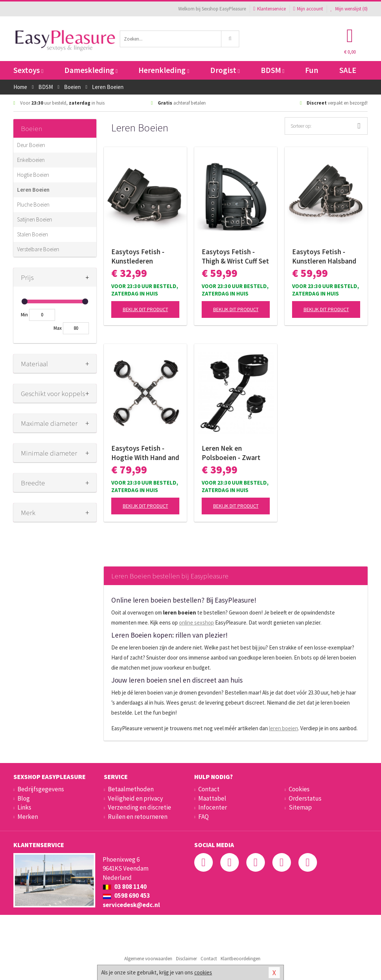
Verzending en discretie (140, 807)
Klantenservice (270, 9)
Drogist (225, 70)
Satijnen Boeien (35, 219)
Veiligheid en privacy (135, 798)
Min (24, 315)
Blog (24, 798)
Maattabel (212, 798)
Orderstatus (305, 798)
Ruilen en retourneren (138, 817)
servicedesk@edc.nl (131, 905)
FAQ (204, 817)
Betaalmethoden (131, 789)
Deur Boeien (31, 145)
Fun (312, 70)
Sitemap (300, 807)
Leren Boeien (33, 190)
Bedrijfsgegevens (41, 789)
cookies (203, 972)
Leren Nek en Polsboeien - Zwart (231, 453)
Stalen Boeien (33, 234)
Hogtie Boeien (33, 175)
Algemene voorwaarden (148, 959)
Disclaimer (186, 959)
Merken (28, 817)
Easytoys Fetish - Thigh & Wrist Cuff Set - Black (235, 256)
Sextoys (28, 70)
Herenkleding (164, 70)
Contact (209, 789)
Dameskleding (91, 70)
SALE (348, 70)
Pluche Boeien (33, 205)
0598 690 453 (126, 896)
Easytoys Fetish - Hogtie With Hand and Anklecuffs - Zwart (145, 453)
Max (58, 328)
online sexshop (196, 623)
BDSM (273, 70)
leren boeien (284, 728)
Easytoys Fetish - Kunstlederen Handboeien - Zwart (142, 256)
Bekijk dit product (145, 309)
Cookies (299, 789)
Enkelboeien (31, 160)
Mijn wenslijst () (349, 9)
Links (24, 807)
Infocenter (213, 807)
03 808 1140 (125, 887)
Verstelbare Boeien (38, 249)
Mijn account (308, 9)
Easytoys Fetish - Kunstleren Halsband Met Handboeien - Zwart (324, 256)
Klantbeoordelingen (241, 959)
